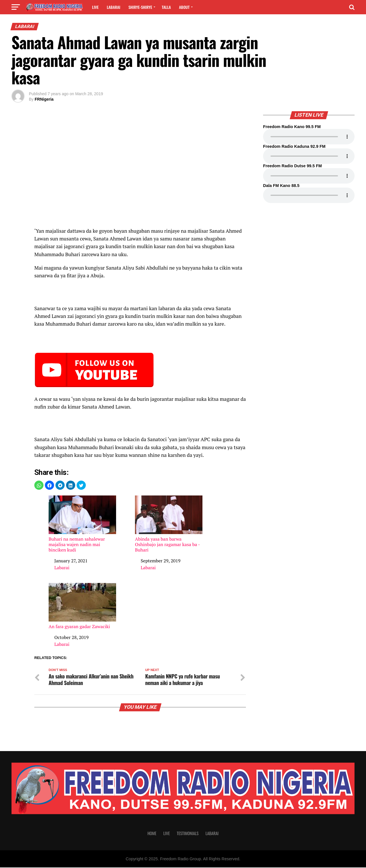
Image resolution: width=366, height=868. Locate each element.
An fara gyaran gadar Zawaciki (82, 606)
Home (152, 834)
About (184, 7)
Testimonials (188, 834)
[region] (140, 166)
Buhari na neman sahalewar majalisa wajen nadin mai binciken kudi (82, 524)
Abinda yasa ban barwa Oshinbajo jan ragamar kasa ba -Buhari (169, 524)
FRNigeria (44, 99)
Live (95, 7)
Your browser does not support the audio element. (309, 137)
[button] (39, 485)
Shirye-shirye (140, 7)
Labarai (113, 7)
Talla (166, 7)
